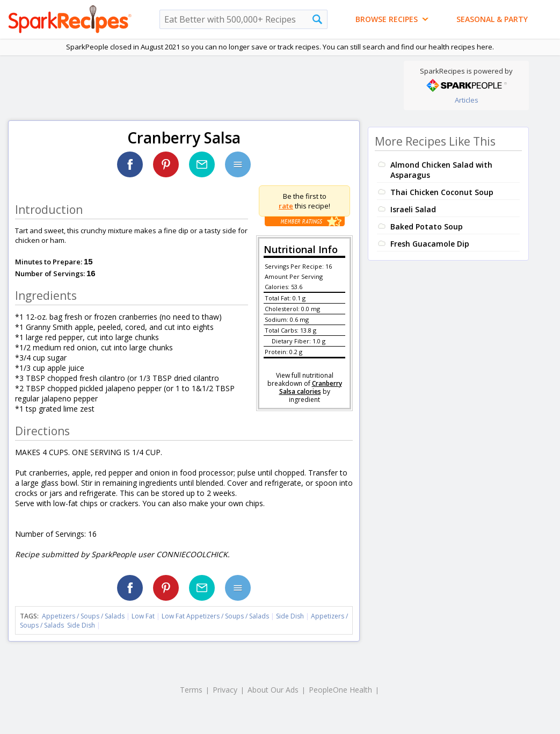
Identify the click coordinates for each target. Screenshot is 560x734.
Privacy (225, 690)
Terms (191, 690)
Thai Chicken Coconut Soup (442, 192)
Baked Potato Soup (427, 226)
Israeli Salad (413, 209)
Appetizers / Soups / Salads (84, 616)
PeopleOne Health (340, 690)
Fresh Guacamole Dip (430, 244)
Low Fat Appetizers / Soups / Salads (216, 616)
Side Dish (290, 616)
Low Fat (143, 616)
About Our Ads (273, 690)
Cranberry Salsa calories (311, 387)
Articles (467, 100)
